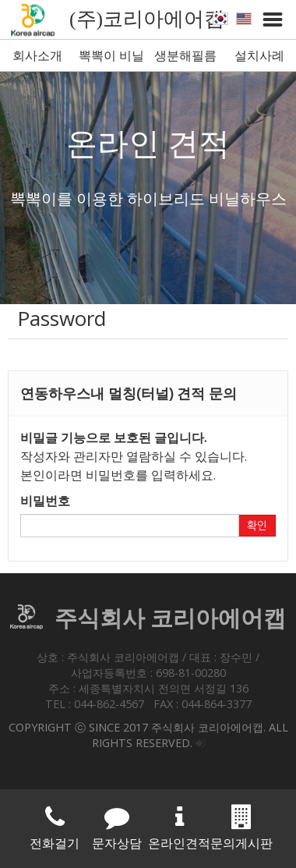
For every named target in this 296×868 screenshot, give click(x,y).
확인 (257, 526)
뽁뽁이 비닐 (111, 55)
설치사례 (259, 55)
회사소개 (37, 55)
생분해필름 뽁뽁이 (185, 59)
